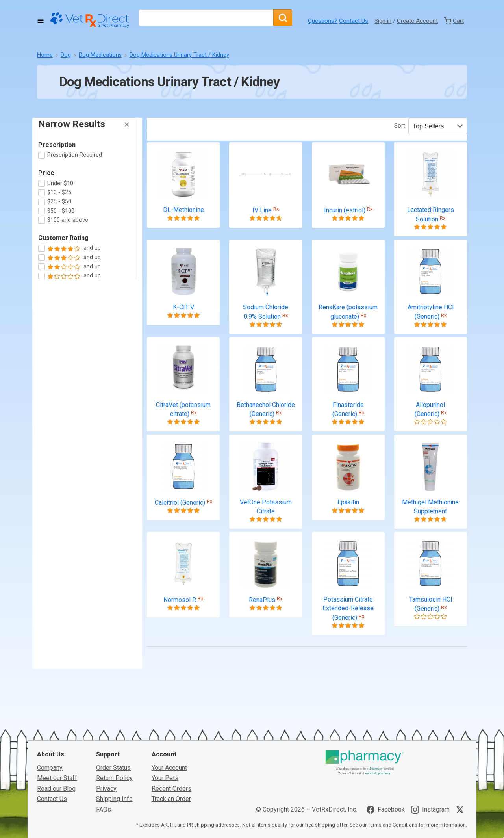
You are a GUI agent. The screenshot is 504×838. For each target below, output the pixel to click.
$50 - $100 (61, 211)
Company (50, 737)
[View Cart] (454, 21)
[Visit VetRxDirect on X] (461, 779)
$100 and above (68, 220)
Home (45, 55)
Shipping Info (114, 768)
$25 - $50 (59, 202)
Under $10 (60, 183)
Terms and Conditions (393, 794)
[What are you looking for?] (206, 18)
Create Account (417, 21)
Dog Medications (100, 55)
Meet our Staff (57, 747)
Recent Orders (171, 757)
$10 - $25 (59, 192)
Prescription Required (75, 155)
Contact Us (354, 21)
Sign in (383, 21)
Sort (400, 126)
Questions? (323, 21)
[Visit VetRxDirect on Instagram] (430, 779)
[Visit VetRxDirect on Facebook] (386, 779)
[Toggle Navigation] (41, 21)
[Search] (283, 18)
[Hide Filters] (127, 124)
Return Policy (114, 747)
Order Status (113, 737)
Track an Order (171, 768)
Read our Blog (56, 757)
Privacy (106, 757)
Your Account (169, 737)
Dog (66, 55)
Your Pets (165, 747)
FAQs (104, 778)
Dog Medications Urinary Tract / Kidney (179, 55)
